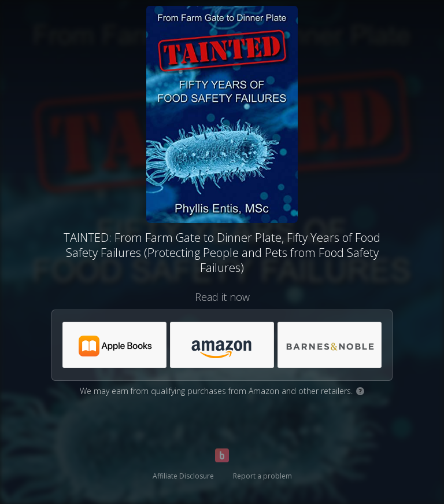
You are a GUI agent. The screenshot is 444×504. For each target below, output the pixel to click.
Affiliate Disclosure (183, 476)
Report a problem (262, 476)
